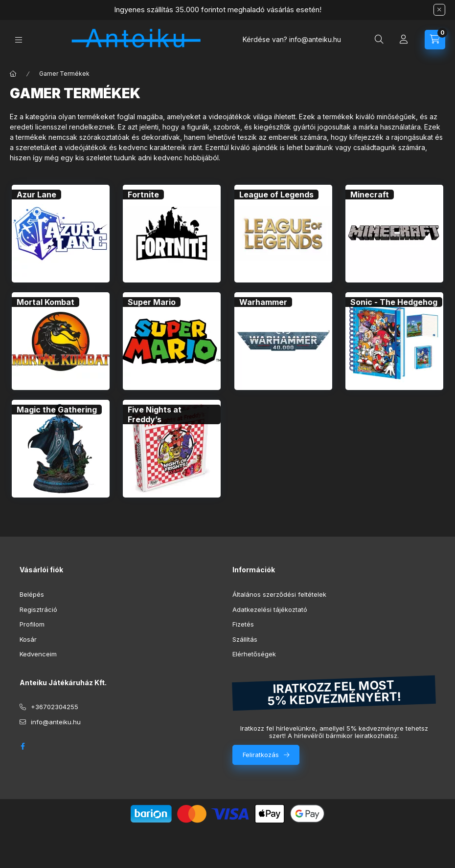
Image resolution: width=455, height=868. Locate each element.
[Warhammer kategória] (263, 302)
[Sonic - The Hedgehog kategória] (394, 302)
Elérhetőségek (254, 654)
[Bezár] (439, 10)
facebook (23, 746)
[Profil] (404, 40)
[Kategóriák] (19, 40)
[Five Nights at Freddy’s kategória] (172, 414)
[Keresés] (379, 40)
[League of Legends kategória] (276, 195)
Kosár (28, 639)
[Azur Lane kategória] (36, 195)
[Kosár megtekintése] (435, 40)
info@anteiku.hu (56, 722)
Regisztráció (38, 609)
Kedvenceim (38, 654)
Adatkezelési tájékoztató (270, 609)
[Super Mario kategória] (152, 302)
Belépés (32, 594)
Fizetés (243, 624)
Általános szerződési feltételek (279, 594)
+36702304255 (55, 707)
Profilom (32, 624)
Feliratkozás (261, 755)
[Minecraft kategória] (370, 195)
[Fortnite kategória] (143, 195)
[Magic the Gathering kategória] (57, 410)
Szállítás (245, 639)
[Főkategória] (13, 74)
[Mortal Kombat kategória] (45, 302)
